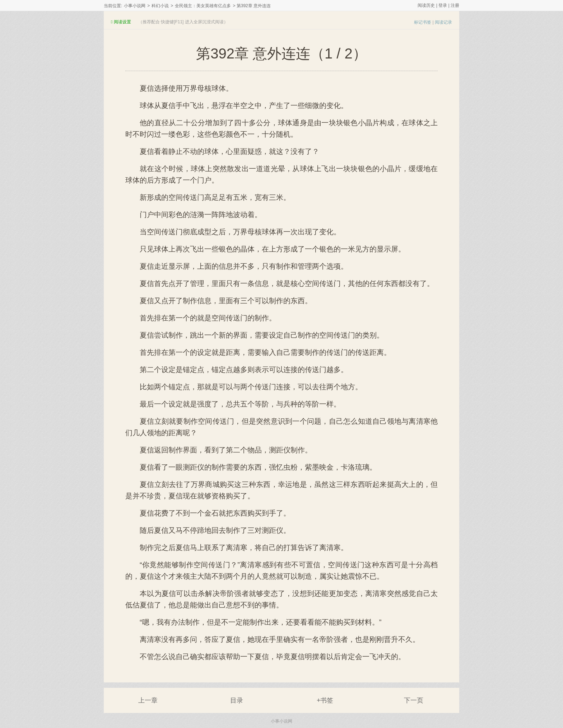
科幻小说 (160, 6)
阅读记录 (443, 22)
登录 (443, 5)
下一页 (414, 700)
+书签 (325, 700)
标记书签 (423, 22)
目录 (237, 700)
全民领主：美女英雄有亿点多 (203, 6)
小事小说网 (135, 6)
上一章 (148, 700)
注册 (455, 5)
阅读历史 (426, 5)
